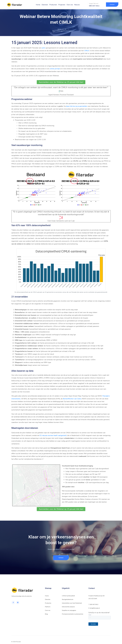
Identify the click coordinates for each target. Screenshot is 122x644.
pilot (44, 48)
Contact (92, 588)
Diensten (45, 5)
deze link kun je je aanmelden (77, 106)
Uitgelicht (66, 588)
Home (38, 5)
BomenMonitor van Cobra (72, 399)
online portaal (55, 69)
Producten (53, 5)
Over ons (70, 5)
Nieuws (77, 5)
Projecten (62, 5)
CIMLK (87, 51)
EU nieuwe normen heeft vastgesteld (53, 435)
